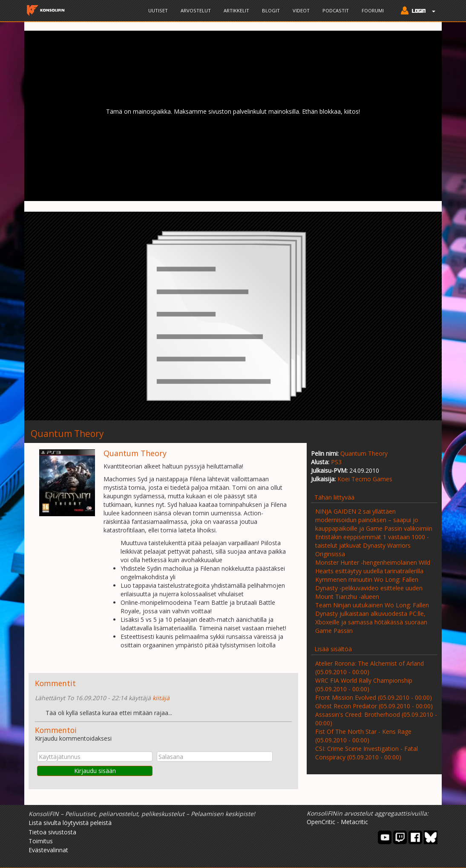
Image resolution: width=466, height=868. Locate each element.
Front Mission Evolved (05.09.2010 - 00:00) (374, 697)
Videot (301, 10)
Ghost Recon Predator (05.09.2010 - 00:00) (374, 706)
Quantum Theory (364, 453)
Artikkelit (236, 10)
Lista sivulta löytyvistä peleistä (70, 823)
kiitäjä (161, 698)
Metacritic (354, 822)
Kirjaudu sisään (95, 771)
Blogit (271, 10)
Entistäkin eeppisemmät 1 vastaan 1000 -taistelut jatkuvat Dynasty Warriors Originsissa (372, 545)
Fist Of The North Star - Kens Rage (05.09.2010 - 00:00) (363, 736)
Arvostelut (196, 10)
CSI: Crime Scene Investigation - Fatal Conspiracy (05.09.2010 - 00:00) (367, 753)
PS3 (336, 462)
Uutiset (158, 10)
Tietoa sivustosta (52, 832)
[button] (416, 11)
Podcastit (336, 10)
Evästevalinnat (48, 850)
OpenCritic (321, 822)
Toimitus (41, 841)
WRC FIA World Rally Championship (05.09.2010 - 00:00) (364, 685)
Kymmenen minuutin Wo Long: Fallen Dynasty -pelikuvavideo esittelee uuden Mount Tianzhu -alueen (369, 588)
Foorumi (373, 10)
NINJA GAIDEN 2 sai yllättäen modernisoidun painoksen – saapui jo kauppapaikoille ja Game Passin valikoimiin (374, 520)
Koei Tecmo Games (365, 479)
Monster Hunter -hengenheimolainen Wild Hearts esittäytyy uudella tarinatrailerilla (373, 567)
